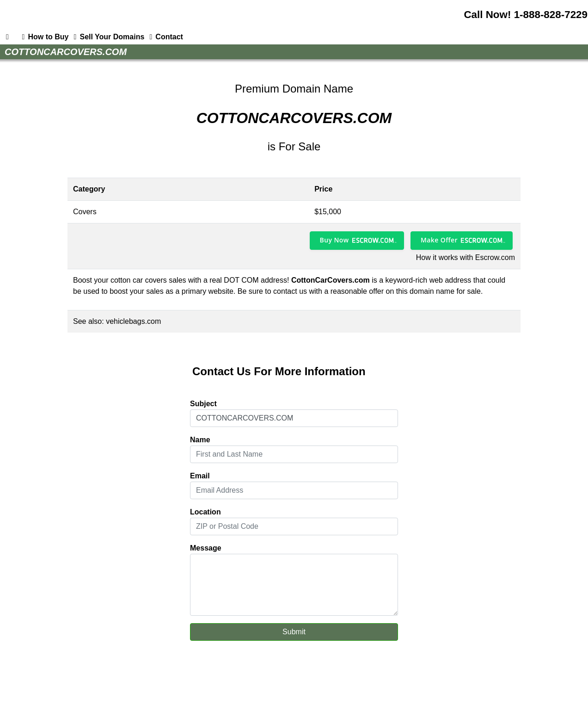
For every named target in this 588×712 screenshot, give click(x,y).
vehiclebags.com (133, 321)
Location (205, 512)
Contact (165, 37)
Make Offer (439, 240)
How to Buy (43, 37)
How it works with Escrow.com (465, 257)
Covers (85, 212)
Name (200, 440)
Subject (203, 404)
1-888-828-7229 (551, 15)
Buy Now (334, 240)
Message (206, 548)
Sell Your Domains (107, 37)
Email (200, 476)
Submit (294, 632)
